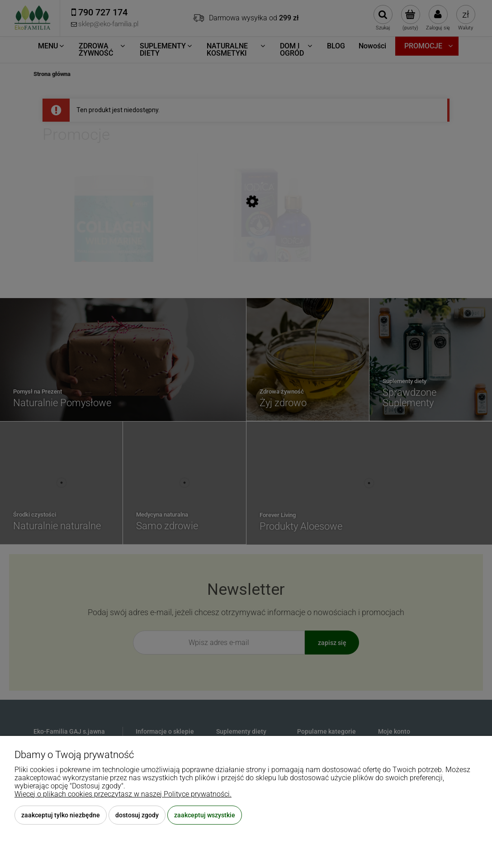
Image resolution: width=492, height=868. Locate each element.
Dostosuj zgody (137, 815)
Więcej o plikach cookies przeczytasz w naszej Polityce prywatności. (123, 794)
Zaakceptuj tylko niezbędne (61, 815)
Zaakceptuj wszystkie (205, 815)
